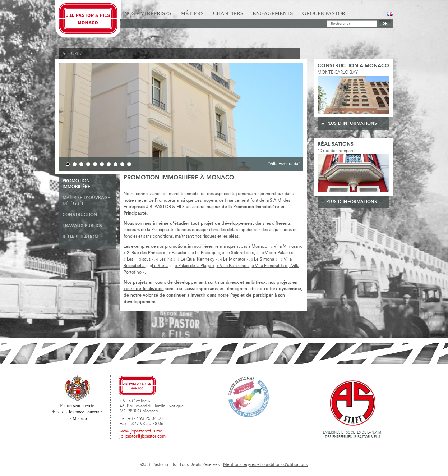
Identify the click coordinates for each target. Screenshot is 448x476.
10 (129, 164)
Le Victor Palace (275, 253)
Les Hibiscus (139, 260)
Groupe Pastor (324, 13)
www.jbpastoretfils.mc (141, 431)
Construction (80, 215)
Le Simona (264, 260)
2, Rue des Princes (144, 253)
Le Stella (160, 266)
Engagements (273, 13)
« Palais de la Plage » (195, 266)
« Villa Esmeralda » (269, 266)
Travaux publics (82, 226)
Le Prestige (206, 253)
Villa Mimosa (286, 247)
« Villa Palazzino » (233, 266)
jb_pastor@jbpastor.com (143, 436)
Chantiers (228, 13)
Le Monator (234, 260)
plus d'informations (352, 123)
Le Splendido (238, 253)
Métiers (192, 13)
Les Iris (166, 260)
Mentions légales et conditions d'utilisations (265, 465)
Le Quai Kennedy (198, 260)
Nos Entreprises (148, 13)
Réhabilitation (80, 237)
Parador (179, 253)
